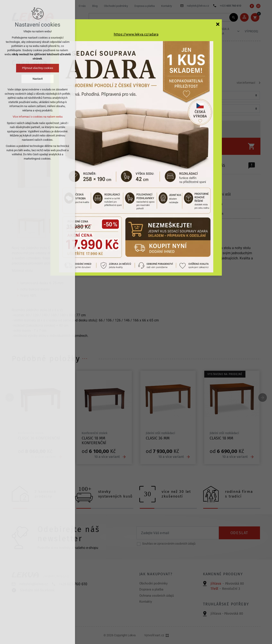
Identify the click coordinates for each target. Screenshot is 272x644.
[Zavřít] (218, 24)
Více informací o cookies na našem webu (38, 117)
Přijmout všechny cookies (38, 68)
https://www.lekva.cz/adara (136, 34)
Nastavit (38, 79)
